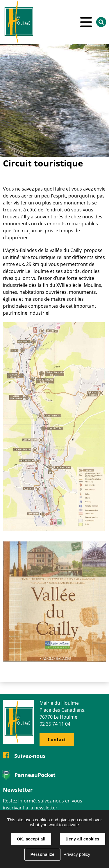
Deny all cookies (83, 839)
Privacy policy (77, 854)
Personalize (42, 854)
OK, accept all (31, 839)
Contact (57, 740)
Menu (86, 22)
